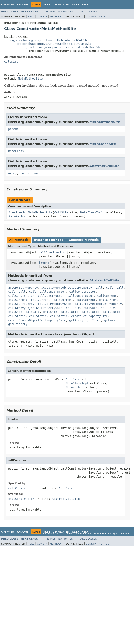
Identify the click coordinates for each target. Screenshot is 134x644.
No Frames (65, 12)
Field (31, 17)
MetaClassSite (103, 144)
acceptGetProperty (23, 288)
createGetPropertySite (89, 316)
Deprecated (61, 5)
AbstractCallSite (105, 166)
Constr (42, 17)
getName (110, 320)
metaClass (16, 151)
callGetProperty (21, 304)
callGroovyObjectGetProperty (98, 304)
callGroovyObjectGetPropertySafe (35, 308)
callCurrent (107, 296)
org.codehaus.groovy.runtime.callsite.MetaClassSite (54, 44)
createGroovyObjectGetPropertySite (37, 320)
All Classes (89, 12)
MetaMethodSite (30, 79)
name (36, 173)
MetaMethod (17, 216)
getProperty (18, 324)
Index (76, 5)
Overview (8, 5)
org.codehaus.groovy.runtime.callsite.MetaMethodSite (62, 47)
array (12, 173)
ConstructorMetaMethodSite (31, 212)
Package (23, 5)
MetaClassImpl (92, 212)
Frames (51, 12)
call (99, 288)
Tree (47, 5)
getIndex (94, 320)
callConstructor (52, 252)
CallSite (11, 62)
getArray (76, 320)
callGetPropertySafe (54, 304)
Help (85, 5)
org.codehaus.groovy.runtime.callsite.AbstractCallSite (49, 40)
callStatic (69, 312)
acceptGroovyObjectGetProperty (67, 288)
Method (55, 17)
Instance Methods (49, 240)
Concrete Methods (84, 240)
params (13, 129)
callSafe (73, 308)
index (25, 173)
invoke (44, 263)
